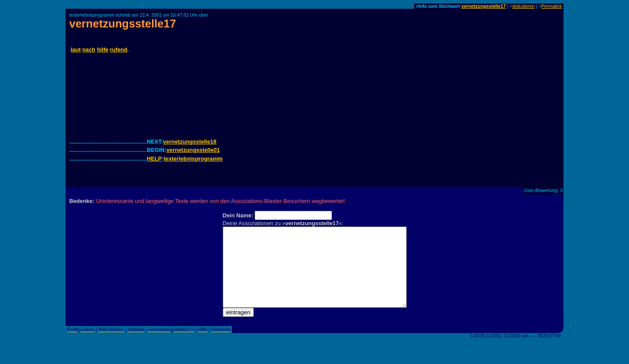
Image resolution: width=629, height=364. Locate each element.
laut (76, 50)
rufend (119, 50)
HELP (154, 159)
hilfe (103, 50)
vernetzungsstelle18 (190, 142)
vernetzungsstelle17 (484, 6)
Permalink (551, 6)
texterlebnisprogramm (193, 159)
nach (89, 50)
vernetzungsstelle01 (193, 150)
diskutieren (524, 6)
